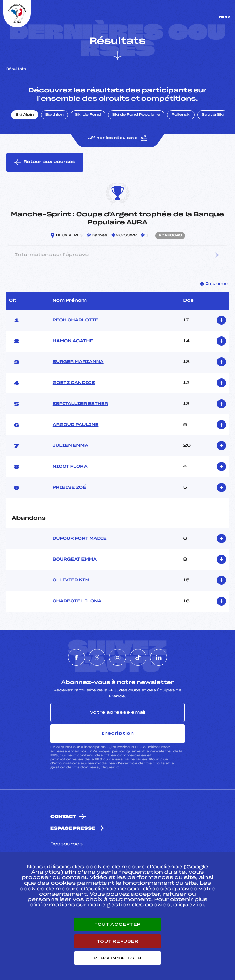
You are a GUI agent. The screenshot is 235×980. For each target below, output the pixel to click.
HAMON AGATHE (73, 341)
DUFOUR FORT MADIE (80, 539)
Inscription (117, 733)
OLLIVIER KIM (71, 580)
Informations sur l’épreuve (118, 255)
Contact (63, 817)
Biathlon (55, 115)
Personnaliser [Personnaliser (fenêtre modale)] (117, 958)
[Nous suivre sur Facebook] (76, 657)
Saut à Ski (213, 115)
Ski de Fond (88, 115)
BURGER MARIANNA (78, 362)
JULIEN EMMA (70, 446)
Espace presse (73, 829)
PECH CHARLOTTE (75, 320)
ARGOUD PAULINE (76, 425)
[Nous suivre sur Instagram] (117, 657)
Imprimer (214, 284)
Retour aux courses (45, 162)
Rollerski (181, 115)
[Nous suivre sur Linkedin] (159, 657)
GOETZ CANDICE (74, 383)
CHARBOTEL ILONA (77, 601)
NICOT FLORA (70, 467)
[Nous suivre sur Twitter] (97, 657)
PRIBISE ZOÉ (69, 488)
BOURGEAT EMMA (75, 560)
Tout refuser (117, 941)
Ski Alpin (25, 115)
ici (118, 768)
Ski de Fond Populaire (136, 115)
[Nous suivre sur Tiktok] (138, 657)
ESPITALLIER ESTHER (80, 404)
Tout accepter (117, 924)
